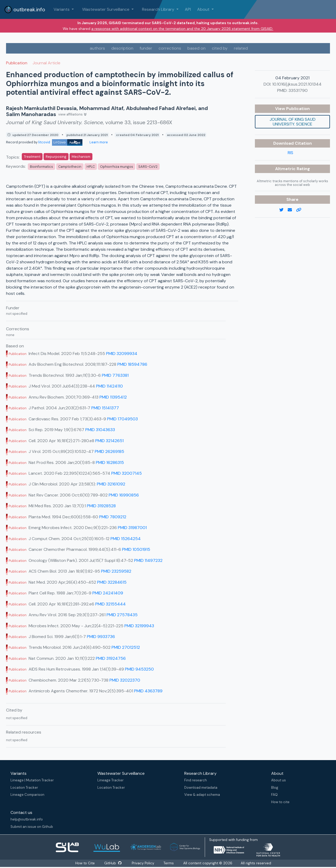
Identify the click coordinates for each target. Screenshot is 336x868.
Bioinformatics (41, 167)
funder (146, 48)
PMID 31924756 (111, 658)
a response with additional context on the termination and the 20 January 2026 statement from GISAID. (182, 29)
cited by (220, 48)
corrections (170, 48)
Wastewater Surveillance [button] (106, 9)
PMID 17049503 (122, 419)
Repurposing (56, 157)
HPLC (91, 167)
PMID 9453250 (139, 669)
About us (279, 780)
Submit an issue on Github (32, 827)
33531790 (298, 90)
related (241, 48)
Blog (275, 788)
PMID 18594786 (132, 364)
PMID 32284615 (112, 582)
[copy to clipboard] (301, 210)
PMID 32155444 (111, 604)
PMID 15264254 (126, 539)
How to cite (280, 802)
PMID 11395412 (113, 397)
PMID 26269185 (109, 451)
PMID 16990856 (124, 495)
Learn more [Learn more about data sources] (98, 142)
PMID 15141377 (105, 408)
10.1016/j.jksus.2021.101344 (297, 84)
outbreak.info (25, 9)
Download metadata (201, 788)
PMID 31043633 (100, 430)
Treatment (32, 157)
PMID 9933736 (101, 637)
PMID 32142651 (109, 441)
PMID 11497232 (148, 560)
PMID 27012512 (126, 647)
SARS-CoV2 (148, 167)
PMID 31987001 (132, 528)
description (122, 48)
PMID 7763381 (115, 375)
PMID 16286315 (110, 462)
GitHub (113, 863)
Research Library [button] (159, 9)
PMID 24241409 (108, 593)
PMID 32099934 (122, 354)
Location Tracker (24, 788)
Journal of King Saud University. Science (293, 122)
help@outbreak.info (27, 819)
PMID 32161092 (111, 484)
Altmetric (286, 169)
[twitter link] (283, 210)
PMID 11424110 (109, 386)
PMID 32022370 (125, 680)
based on (196, 48)
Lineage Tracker (111, 780)
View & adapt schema (202, 795)
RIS (290, 153)
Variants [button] (62, 9)
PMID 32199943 (139, 626)
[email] (292, 210)
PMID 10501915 (136, 549)
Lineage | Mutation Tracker (32, 780)
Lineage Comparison (27, 795)
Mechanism (81, 157)
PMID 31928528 (101, 506)
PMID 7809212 (113, 517)
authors (97, 48)
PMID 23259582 (116, 571)
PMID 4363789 (148, 691)
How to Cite (85, 863)
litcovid (60, 142)
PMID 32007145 (127, 473)
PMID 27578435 (122, 615)
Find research (196, 780)
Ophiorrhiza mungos (117, 167)
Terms (170, 863)
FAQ (274, 795)
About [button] (204, 9)
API (188, 9)
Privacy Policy (144, 863)
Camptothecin (70, 167)
